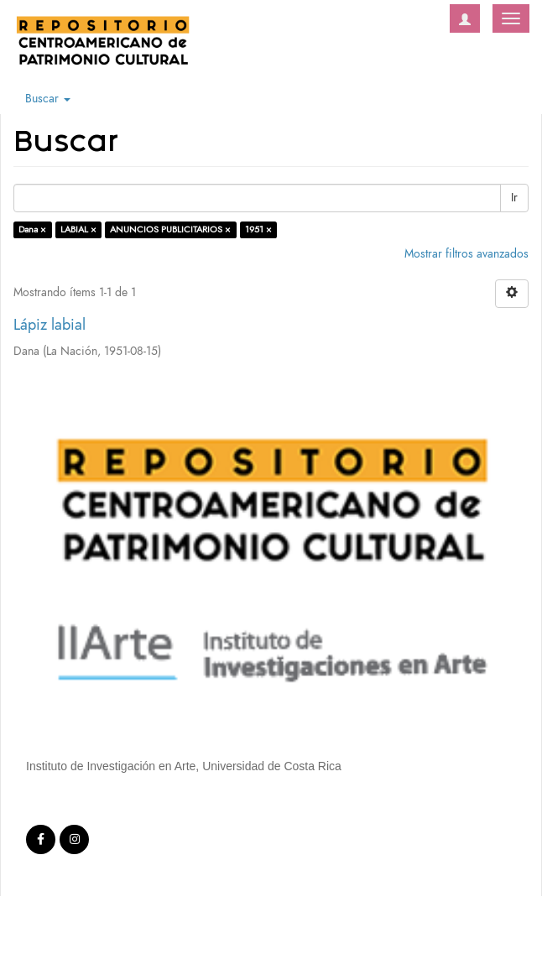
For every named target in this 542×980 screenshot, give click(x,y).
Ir (514, 198)
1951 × (258, 229)
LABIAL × (78, 229)
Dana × (32, 229)
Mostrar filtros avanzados (466, 254)
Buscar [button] (48, 99)
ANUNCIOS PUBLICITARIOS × (170, 229)
